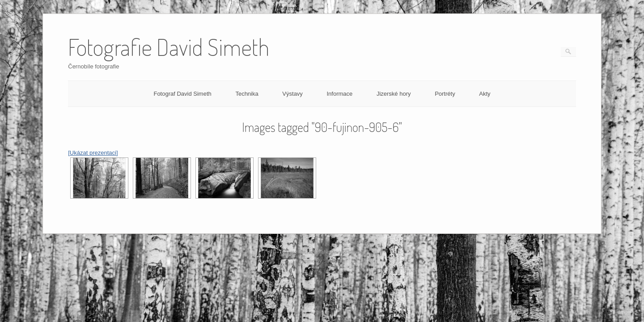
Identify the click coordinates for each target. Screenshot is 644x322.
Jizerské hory (394, 94)
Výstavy (292, 94)
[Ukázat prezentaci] (93, 153)
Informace (339, 94)
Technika (247, 94)
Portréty (445, 94)
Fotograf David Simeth (182, 94)
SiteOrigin (334, 261)
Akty (485, 94)
